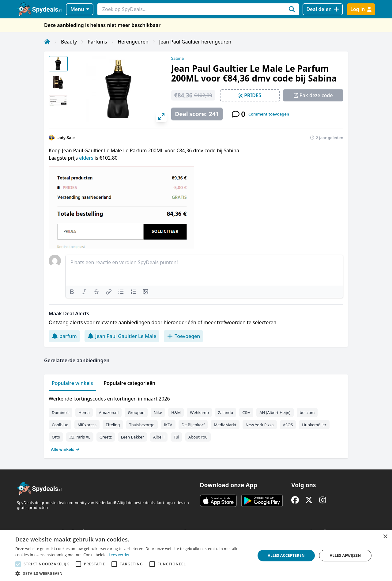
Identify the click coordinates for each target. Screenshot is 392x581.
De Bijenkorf (193, 425)
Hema (84, 412)
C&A (246, 412)
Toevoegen (183, 336)
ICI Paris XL (80, 437)
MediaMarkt (225, 425)
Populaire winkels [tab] (72, 383)
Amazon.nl (109, 412)
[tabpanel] (196, 423)
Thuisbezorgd (142, 425)
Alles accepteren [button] (286, 555)
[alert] (196, 556)
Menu (80, 9)
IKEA (168, 425)
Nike (158, 412)
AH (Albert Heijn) (275, 412)
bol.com (307, 412)
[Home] (47, 42)
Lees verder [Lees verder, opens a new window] (119, 555)
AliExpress (87, 425)
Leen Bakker (132, 437)
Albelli (159, 437)
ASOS (288, 425)
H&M (176, 412)
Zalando (226, 412)
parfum (64, 336)
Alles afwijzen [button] (345, 555)
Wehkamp (199, 412)
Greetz (106, 437)
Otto (56, 437)
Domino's (60, 412)
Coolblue (60, 425)
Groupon (136, 412)
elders (87, 158)
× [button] (385, 537)
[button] (132, 573)
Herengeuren (133, 42)
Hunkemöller (314, 425)
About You (198, 437)
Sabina (178, 58)
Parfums (97, 42)
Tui (176, 437)
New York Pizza (260, 425)
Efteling (113, 425)
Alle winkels (65, 449)
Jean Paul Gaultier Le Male (122, 336)
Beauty (69, 42)
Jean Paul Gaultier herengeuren (195, 42)
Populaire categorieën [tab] (130, 383)
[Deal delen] (323, 9)
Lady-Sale (66, 138)
